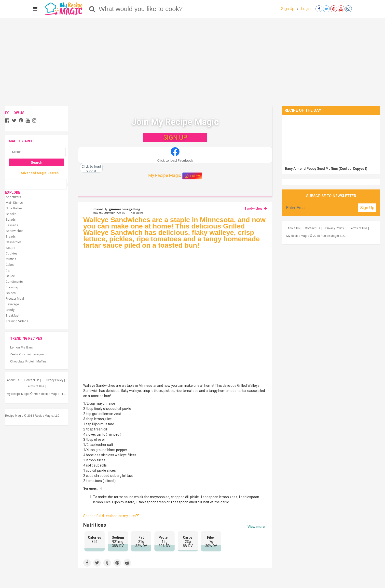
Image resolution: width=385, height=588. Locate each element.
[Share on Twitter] (97, 563)
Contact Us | (33, 380)
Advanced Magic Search (40, 173)
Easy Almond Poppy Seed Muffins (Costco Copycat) (326, 169)
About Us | (14, 380)
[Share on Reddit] (127, 563)
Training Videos (17, 321)
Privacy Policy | (55, 380)
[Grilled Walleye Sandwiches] (175, 316)
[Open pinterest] (334, 9)
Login (306, 9)
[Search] (92, 9)
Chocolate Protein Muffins (28, 361)
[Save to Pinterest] (117, 563)
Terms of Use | (36, 386)
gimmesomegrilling (125, 209)
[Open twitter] (326, 9)
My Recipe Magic (165, 175)
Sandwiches (253, 208)
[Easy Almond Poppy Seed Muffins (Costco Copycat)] (331, 139)
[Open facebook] (319, 9)
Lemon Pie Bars (21, 347)
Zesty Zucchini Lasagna (27, 354)
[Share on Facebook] (87, 563)
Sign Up (288, 9)
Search (37, 162)
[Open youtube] (341, 9)
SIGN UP (175, 137)
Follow (192, 176)
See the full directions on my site (111, 516)
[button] (175, 155)
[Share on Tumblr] (107, 563)
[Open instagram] (348, 9)
